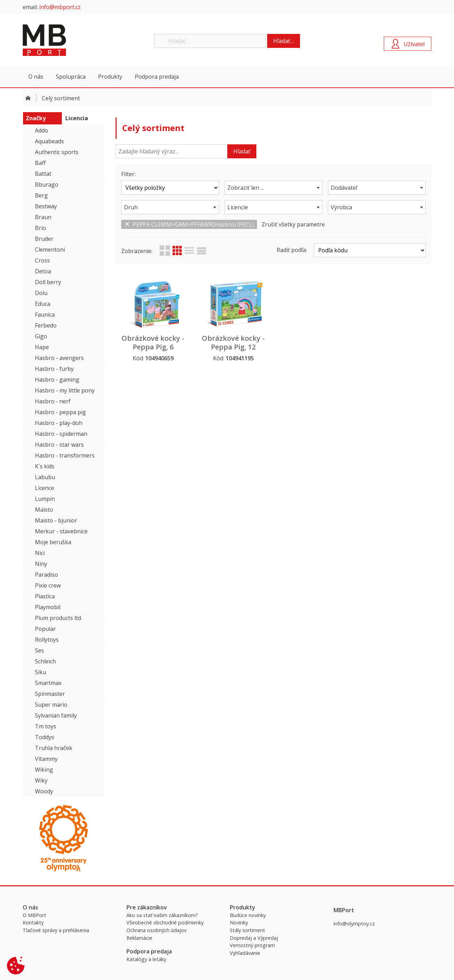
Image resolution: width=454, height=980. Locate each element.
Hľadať (242, 151)
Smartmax (48, 683)
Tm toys (46, 726)
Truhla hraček (54, 748)
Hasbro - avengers (59, 358)
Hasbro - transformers (65, 455)
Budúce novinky (248, 915)
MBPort (75, 40)
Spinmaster (50, 694)
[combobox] (273, 188)
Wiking (44, 770)
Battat (43, 174)
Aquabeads (49, 141)
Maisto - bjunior (56, 520)
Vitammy (46, 759)
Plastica (45, 596)
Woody (44, 791)
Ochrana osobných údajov (156, 930)
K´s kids (45, 466)
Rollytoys (47, 640)
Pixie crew (48, 585)
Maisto (44, 510)
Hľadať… (284, 41)
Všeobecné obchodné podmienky (165, 923)
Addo (42, 130)
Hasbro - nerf (53, 401)
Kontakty (33, 923)
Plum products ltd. (58, 618)
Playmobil (48, 607)
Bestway (46, 206)
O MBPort (34, 915)
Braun (43, 217)
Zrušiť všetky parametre (293, 224)
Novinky (239, 923)
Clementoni (50, 250)
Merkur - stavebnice (61, 531)
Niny (41, 564)
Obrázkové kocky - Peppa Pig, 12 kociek (233, 347)
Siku (41, 672)
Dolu (41, 293)
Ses (39, 650)
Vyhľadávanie (245, 953)
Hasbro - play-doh (59, 423)
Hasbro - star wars (59, 445)
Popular (45, 629)
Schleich (45, 661)
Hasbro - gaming (57, 380)
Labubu (45, 477)
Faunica (45, 315)
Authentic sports (57, 152)
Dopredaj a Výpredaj (254, 938)
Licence (45, 488)
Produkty (110, 77)
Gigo (41, 336)
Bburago (47, 185)
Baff (40, 163)
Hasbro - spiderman (61, 434)
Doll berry (48, 282)
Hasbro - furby (54, 369)
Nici (40, 553)
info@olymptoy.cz (354, 924)
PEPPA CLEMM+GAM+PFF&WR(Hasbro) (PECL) (189, 224)
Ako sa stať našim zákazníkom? (162, 915)
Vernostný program (252, 945)
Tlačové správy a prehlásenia (56, 930)
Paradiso (46, 575)
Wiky (41, 780)
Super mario (51, 705)
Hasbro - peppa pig (60, 412)
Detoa (43, 271)
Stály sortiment (247, 930)
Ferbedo (46, 325)
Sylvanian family (56, 715)
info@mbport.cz (60, 7)
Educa (43, 304)
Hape (42, 347)
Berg (41, 195)
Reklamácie (139, 938)
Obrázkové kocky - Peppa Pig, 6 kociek (153, 347)
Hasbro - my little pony (65, 390)
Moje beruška (53, 542)
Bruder (44, 239)
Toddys (45, 737)
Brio (41, 228)
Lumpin (45, 499)
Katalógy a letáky (146, 959)
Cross (42, 260)
